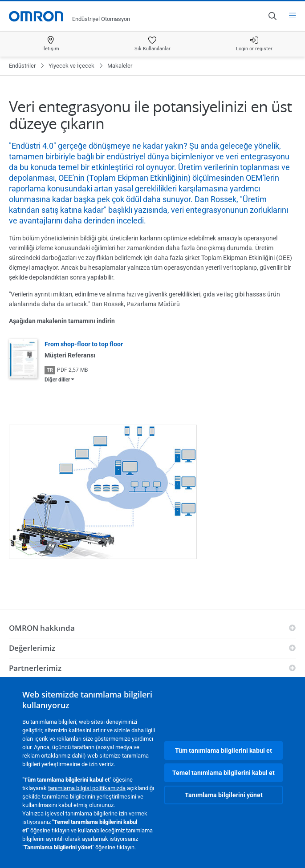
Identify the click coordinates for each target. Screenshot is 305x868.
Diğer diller (57, 380)
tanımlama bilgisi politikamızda (87, 788)
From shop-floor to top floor (84, 344)
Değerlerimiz (32, 648)
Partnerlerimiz (35, 668)
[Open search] (272, 16)
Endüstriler (22, 66)
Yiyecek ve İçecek (71, 66)
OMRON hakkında (42, 628)
